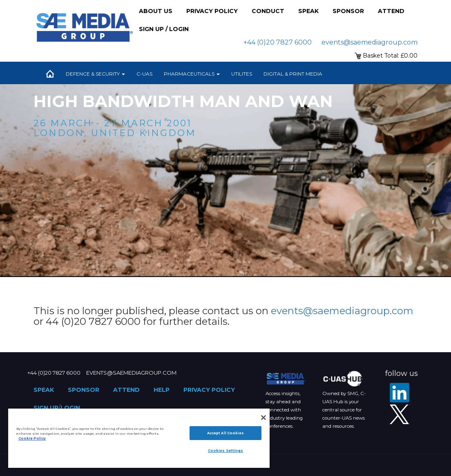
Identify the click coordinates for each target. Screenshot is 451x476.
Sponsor (348, 11)
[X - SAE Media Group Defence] (400, 414)
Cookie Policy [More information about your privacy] (32, 438)
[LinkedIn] (400, 393)
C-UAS (144, 74)
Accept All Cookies (225, 433)
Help (162, 390)
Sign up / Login (164, 29)
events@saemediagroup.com (370, 42)
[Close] (263, 418)
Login (70, 408)
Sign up (46, 408)
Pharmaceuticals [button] (192, 74)
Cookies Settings (225, 451)
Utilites (242, 74)
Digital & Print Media (293, 74)
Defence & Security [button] (95, 74)
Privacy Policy (212, 11)
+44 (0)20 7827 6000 (278, 42)
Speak (308, 11)
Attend (391, 11)
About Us (156, 11)
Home (50, 74)
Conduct (268, 11)
